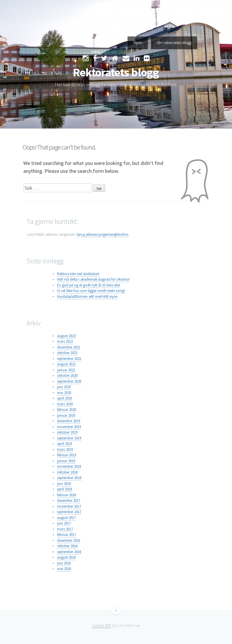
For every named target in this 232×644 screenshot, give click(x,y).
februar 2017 (67, 535)
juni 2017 (64, 523)
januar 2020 (66, 415)
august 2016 (66, 557)
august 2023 (66, 336)
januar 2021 (66, 370)
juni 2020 (64, 387)
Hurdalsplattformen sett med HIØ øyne (87, 297)
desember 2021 (69, 347)
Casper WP (101, 625)
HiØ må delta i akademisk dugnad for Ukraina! (93, 279)
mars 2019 (65, 449)
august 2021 (66, 364)
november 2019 (69, 427)
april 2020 (64, 398)
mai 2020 (64, 393)
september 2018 (69, 478)
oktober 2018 (67, 472)
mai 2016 (64, 569)
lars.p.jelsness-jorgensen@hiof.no (103, 234)
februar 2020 (67, 410)
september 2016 (69, 552)
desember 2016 (69, 540)
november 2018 (69, 466)
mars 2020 (65, 404)
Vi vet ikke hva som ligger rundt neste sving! (91, 291)
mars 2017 (65, 529)
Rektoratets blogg (116, 72)
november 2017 (69, 506)
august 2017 (66, 518)
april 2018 (64, 489)
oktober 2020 (67, 375)
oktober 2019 (67, 432)
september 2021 (69, 359)
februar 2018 (67, 495)
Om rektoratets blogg (174, 43)
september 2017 (69, 512)
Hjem (138, 43)
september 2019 (69, 438)
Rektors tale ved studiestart (78, 274)
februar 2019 (67, 455)
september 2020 (69, 381)
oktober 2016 (67, 546)
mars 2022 (65, 341)
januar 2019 (66, 461)
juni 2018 (64, 484)
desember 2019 (69, 421)
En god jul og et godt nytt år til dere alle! (89, 285)
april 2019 (64, 444)
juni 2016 (64, 563)
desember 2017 (69, 500)
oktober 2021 (67, 353)
